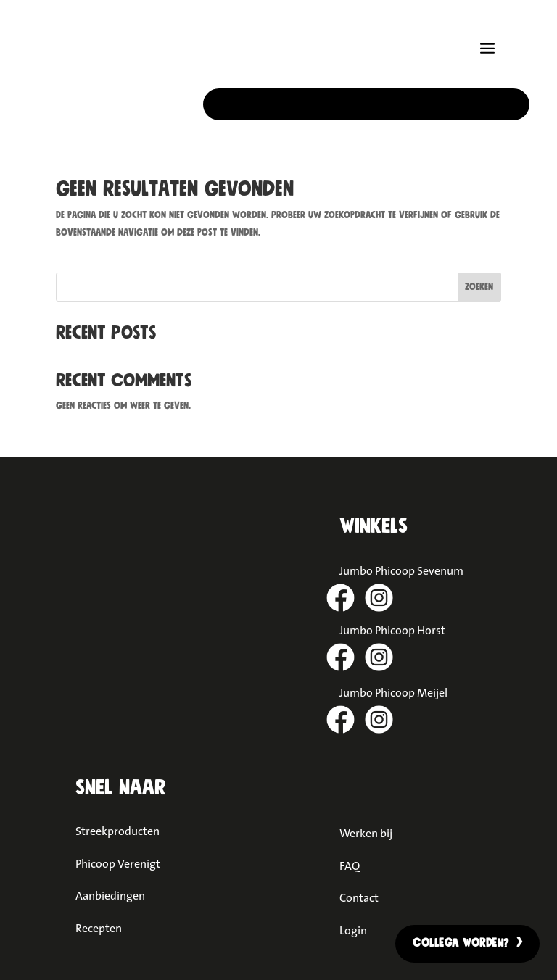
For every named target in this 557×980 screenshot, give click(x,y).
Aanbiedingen (110, 895)
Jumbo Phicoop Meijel (393, 692)
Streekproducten (117, 831)
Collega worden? (461, 943)
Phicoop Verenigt (118, 863)
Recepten (99, 928)
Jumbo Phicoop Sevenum (401, 570)
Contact (359, 897)
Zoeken (479, 287)
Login (353, 930)
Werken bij (366, 833)
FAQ (350, 865)
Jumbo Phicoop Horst (392, 630)
